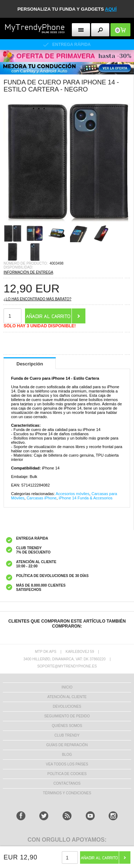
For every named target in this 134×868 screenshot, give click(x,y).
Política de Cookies (67, 774)
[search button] (100, 30)
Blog (67, 755)
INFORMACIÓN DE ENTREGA (28, 272)
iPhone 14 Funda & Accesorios (85, 498)
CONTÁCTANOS (67, 783)
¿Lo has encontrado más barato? (38, 299)
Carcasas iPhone (41, 498)
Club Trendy (67, 735)
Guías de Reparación (67, 745)
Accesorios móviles (73, 494)
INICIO (67, 687)
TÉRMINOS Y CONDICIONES (67, 793)
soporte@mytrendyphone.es (67, 666)
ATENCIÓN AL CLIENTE (67, 697)
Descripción (30, 364)
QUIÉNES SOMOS (67, 726)
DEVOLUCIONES (67, 706)
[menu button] (81, 30)
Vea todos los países (67, 764)
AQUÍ (111, 9)
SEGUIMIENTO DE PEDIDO (67, 716)
